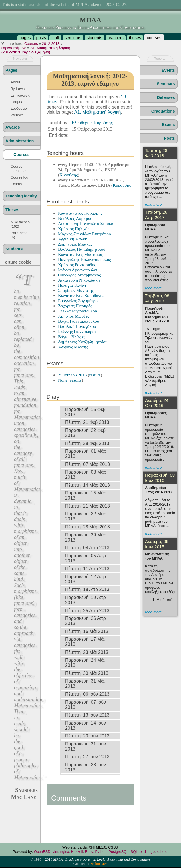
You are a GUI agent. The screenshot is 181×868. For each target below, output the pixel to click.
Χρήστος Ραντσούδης (77, 265)
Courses (31, 44)
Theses (12, 210)
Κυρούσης (69, 175)
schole (162, 852)
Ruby (89, 852)
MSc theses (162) (20, 224)
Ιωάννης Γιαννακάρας (77, 331)
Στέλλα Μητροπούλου (78, 311)
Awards (13, 127)
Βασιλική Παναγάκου (77, 326)
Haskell (77, 852)
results (95, 375)
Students (14, 249)
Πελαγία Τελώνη (73, 285)
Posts (169, 138)
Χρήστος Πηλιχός (74, 229)
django (149, 852)
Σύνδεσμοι (19, 108)
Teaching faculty (21, 196)
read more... (155, 204)
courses (154, 38)
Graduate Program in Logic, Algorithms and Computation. (90, 27)
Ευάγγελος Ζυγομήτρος (79, 301)
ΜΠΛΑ (90, 20)
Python (101, 852)
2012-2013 (51, 44)
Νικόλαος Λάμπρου (75, 218)
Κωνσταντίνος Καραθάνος (81, 295)
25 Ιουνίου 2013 (72, 375)
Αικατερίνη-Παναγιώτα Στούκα (86, 223)
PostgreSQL (119, 852)
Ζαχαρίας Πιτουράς (75, 306)
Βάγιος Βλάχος (71, 337)
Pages (11, 70)
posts (41, 38)
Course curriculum (19, 169)
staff (55, 38)
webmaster (99, 864)
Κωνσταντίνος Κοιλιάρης (80, 213)
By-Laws (18, 89)
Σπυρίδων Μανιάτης (76, 290)
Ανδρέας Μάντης (73, 347)
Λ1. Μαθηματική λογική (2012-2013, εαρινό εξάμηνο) (36, 50)
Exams (16, 184)
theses (135, 38)
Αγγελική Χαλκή (73, 239)
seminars (73, 38)
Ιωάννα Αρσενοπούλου (78, 270)
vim (55, 852)
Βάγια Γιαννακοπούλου (79, 321)
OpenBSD (42, 852)
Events (168, 70)
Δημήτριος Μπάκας (75, 244)
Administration (20, 141)
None (63, 380)
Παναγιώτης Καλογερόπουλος (85, 259)
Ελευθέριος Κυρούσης (92, 123)
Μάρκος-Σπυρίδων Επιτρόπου (85, 234)
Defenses (166, 97)
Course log (19, 177)
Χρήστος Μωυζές (74, 316)
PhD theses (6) (20, 235)
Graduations (163, 111)
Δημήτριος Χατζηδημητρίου (83, 342)
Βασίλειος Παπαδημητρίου (82, 249)
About (15, 82)
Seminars (166, 84)
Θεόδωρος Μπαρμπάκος (79, 275)
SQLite (136, 852)
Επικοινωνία (20, 95)
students (94, 38)
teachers (115, 38)
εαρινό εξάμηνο (14, 48)
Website (17, 115)
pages (25, 38)
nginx (65, 852)
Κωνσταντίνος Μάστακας (81, 254)
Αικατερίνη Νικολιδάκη (79, 280)
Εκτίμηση (18, 102)
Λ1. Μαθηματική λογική (98, 112)
